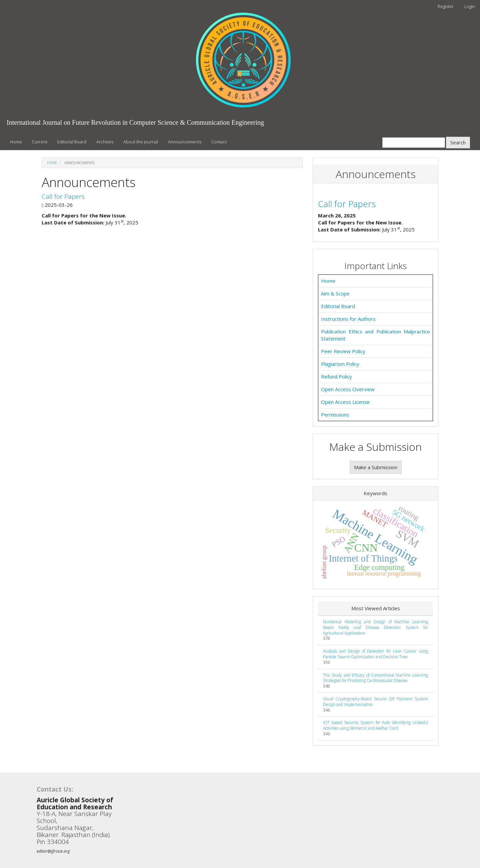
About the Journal (141, 142)
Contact (219, 142)
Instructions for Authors (348, 319)
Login (470, 6)
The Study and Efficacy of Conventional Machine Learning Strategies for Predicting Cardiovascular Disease (375, 678)
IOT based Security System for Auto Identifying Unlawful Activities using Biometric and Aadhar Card (375, 725)
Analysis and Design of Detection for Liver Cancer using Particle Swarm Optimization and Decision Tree (375, 654)
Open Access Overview (348, 389)
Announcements (185, 142)
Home (16, 142)
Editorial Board (72, 142)
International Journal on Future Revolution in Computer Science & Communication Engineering (135, 122)
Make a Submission (376, 467)
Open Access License (345, 402)
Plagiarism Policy (340, 364)
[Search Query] (414, 143)
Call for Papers (63, 196)
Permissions (335, 414)
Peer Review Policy (343, 351)
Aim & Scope (335, 293)
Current (40, 142)
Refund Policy (336, 376)
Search (458, 142)
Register (446, 6)
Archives (105, 142)
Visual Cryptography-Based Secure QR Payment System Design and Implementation (375, 702)
